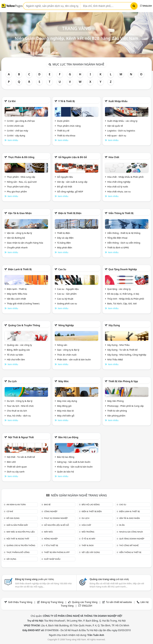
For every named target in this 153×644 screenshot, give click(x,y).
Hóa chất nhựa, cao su (119, 191)
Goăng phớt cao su (67, 303)
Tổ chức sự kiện (15, 355)
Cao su (62, 269)
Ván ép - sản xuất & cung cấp (72, 182)
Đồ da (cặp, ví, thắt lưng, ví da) (123, 294)
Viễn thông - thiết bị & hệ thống (124, 233)
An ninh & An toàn (16, 504)
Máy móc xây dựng (67, 401)
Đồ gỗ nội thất (65, 187)
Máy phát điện (65, 247)
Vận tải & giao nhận (20, 213)
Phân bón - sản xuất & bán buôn (74, 359)
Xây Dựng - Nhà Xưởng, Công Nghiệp (127, 355)
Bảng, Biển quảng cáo (18, 350)
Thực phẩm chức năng (69, 126)
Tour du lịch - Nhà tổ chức (20, 406)
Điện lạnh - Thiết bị (17, 289)
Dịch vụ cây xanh (16, 472)
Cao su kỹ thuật (65, 299)
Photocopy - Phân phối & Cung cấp (126, 406)
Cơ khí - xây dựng (16, 135)
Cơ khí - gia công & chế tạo (21, 121)
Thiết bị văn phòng (117, 411)
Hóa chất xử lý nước (118, 187)
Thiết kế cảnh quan (17, 467)
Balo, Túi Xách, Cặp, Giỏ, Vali (122, 303)
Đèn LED (11, 462)
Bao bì (47, 504)
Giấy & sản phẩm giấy (17, 525)
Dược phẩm (63, 121)
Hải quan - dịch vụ (117, 135)
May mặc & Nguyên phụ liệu (21, 532)
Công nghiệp (51, 511)
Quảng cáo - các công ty (19, 345)
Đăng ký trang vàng (35, 579)
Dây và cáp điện (65, 238)
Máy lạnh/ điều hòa (17, 294)
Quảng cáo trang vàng (109, 579)
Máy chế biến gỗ (66, 416)
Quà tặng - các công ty (119, 289)
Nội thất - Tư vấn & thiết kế (21, 457)
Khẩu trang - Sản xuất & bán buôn (75, 467)
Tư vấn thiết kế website (119, 602)
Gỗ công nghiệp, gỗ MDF (70, 191)
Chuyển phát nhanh (17, 247)
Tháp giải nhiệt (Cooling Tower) (23, 303)
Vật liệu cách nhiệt (16, 299)
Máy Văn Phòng (115, 401)
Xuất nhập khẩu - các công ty (122, 121)
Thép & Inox (88, 545)
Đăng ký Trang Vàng (52, 602)
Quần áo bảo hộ (66, 472)
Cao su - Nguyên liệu (68, 289)
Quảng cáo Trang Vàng (85, 602)
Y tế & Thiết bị (66, 101)
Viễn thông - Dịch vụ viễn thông (124, 243)
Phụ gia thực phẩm (17, 191)
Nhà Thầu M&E (115, 359)
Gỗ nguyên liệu (65, 177)
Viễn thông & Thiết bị (121, 213)
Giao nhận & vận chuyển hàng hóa (25, 243)
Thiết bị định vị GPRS (118, 247)
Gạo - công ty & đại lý (68, 350)
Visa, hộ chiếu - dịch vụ (19, 416)
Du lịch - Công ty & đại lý (20, 401)
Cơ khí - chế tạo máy (17, 131)
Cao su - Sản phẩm (67, 294)
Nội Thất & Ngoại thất (21, 437)
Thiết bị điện (64, 233)
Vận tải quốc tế (115, 126)
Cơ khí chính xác (15, 126)
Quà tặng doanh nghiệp (123, 269)
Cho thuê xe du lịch (17, 411)
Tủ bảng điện (64, 243)
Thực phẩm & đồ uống (21, 157)
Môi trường (88, 532)
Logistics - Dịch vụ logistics (121, 131)
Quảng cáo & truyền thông (24, 325)
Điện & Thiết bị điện (70, 213)
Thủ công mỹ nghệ (129, 545)
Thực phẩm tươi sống (18, 187)
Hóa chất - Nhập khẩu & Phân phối (125, 177)
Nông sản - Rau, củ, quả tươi (22, 182)
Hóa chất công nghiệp (119, 182)
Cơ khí (12, 101)
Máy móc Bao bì (65, 411)
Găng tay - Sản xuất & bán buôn (74, 462)
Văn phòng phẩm (116, 416)
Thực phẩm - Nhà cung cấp (21, 177)
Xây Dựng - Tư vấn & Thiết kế (122, 350)
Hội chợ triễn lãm (16, 359)
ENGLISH (146, 6)
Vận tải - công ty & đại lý (19, 233)
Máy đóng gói (64, 406)
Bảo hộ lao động (68, 437)
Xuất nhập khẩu (118, 101)
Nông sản (62, 345)
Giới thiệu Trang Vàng (20, 602)
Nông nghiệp (66, 325)
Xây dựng (114, 325)
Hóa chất (114, 157)
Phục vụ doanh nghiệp (56, 518)
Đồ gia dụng (13, 518)
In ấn (122, 525)
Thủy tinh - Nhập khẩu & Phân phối (126, 299)
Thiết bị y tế (63, 131)
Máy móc (64, 381)
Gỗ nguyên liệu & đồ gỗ (73, 157)
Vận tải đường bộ (16, 238)
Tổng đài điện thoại (117, 238)
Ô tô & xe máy (88, 539)
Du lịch (12, 381)
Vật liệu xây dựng (91, 552)
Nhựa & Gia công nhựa (131, 532)
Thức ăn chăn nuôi (67, 355)
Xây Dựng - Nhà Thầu (118, 345)
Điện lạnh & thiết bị (20, 269)
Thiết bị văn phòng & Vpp (123, 381)
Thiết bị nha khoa (66, 135)
